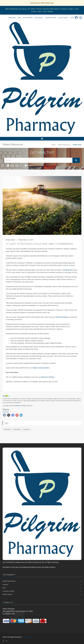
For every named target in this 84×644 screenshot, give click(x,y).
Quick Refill (39, 18)
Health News (14, 165)
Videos (29, 165)
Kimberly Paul (68, 270)
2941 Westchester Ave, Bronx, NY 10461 (20, 9)
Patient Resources (64, 145)
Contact (5, 585)
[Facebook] (76, 18)
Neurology (17, 429)
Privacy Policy (8, 594)
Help (19, 18)
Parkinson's (7, 429)
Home (53, 145)
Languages (12, 18)
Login (72, 18)
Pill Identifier (28, 18)
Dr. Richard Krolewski (61, 317)
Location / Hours (51, 18)
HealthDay (17, 406)
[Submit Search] (76, 160)
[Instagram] (80, 18)
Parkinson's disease (47, 377)
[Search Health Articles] (38, 160)
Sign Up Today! (63, 18)
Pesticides (26, 429)
